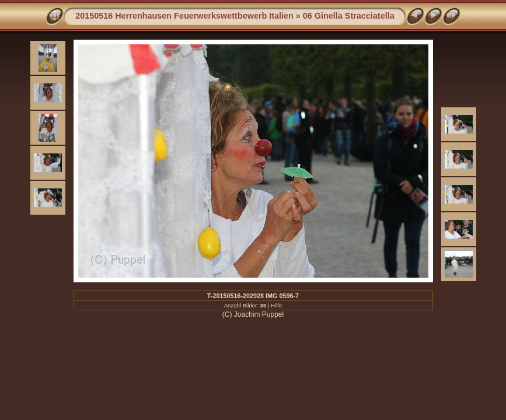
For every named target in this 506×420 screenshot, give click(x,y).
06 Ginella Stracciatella (349, 16)
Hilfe (276, 305)
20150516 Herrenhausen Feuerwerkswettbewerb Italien (184, 16)
